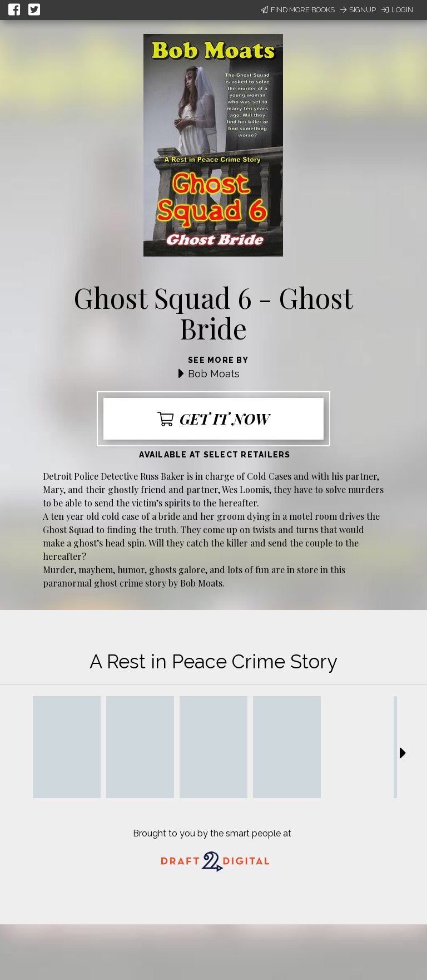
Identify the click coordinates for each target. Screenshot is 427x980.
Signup (358, 10)
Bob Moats (214, 374)
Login (397, 10)
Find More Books (298, 10)
